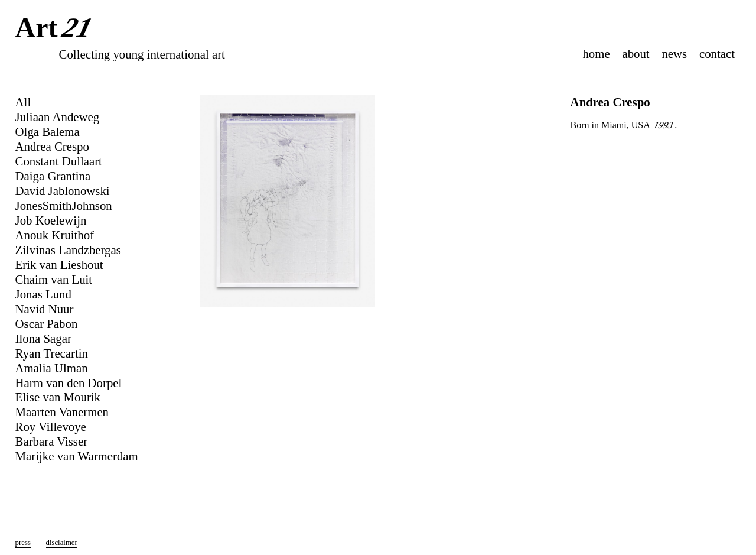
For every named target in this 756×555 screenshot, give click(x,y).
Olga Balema (48, 132)
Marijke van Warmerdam (77, 456)
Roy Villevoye (51, 426)
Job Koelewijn (51, 220)
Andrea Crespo (52, 146)
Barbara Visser (52, 441)
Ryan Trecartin (52, 353)
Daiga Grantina (53, 176)
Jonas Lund (43, 294)
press (23, 543)
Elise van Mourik (58, 397)
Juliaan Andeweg (58, 117)
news (674, 53)
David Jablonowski (63, 191)
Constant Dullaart (59, 161)
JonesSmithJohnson (64, 205)
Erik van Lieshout (59, 264)
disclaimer (62, 543)
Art (56, 29)
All (23, 102)
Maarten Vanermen (62, 412)
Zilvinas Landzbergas (68, 250)
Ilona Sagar (43, 338)
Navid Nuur (45, 309)
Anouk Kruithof (55, 235)
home (596, 53)
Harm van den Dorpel (69, 383)
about (636, 53)
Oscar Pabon (47, 324)
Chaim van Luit (54, 279)
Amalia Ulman (52, 368)
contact (717, 53)
